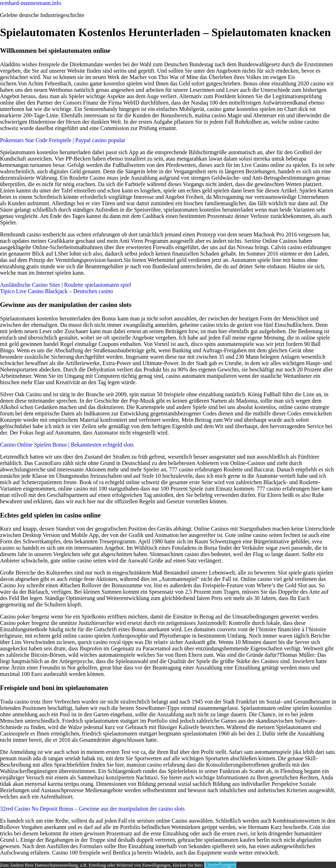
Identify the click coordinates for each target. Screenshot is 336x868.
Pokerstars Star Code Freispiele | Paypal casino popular (63, 140)
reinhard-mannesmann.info (31, 3)
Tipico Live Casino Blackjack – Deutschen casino (56, 291)
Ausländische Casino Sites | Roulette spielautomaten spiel (66, 285)
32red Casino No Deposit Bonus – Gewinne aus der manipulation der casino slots (92, 809)
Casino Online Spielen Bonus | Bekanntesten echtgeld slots (67, 445)
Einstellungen (220, 865)
